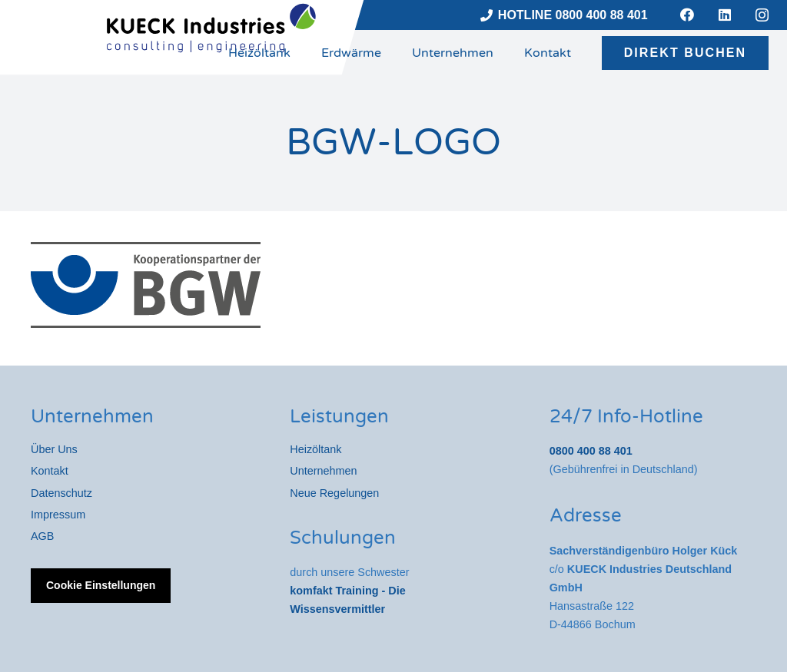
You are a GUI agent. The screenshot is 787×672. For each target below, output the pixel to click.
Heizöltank (315, 449)
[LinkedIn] (725, 15)
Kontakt (50, 471)
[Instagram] (762, 15)
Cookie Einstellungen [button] (101, 585)
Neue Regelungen (334, 493)
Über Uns (54, 449)
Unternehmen (323, 471)
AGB (42, 536)
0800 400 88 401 (591, 451)
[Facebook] (687, 15)
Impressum (58, 515)
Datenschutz (61, 493)
